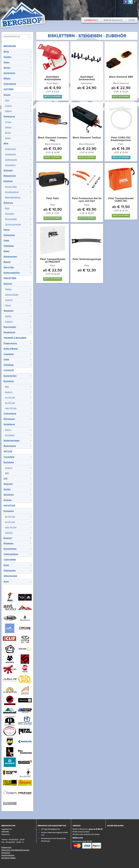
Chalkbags (9, 246)
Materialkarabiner (13, 197)
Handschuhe (9, 73)
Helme (7, 230)
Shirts (6, 52)
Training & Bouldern (15, 338)
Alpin (7, 100)
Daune (8, 430)
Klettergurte (9, 116)
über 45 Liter (11, 408)
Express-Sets (11, 187)
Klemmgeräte (11, 219)
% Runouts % (91, 20)
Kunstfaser (10, 435)
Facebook (126, 2)
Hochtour (9, 506)
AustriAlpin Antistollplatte (53, 78)
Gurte (6, 565)
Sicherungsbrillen (12, 273)
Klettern (8, 89)
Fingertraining (10, 343)
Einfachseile (10, 149)
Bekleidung (10, 46)
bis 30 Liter (10, 398)
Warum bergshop (113, 20)
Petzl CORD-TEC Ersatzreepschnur (121, 139)
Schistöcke (9, 495)
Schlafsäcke (9, 424)
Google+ (135, 2)
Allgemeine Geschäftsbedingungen (15, 850)
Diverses (8, 500)
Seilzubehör (10, 165)
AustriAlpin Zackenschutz (87, 78)
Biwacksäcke (10, 446)
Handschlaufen (12, 295)
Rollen (7, 251)
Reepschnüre (10, 176)
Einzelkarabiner (12, 192)
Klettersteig (9, 235)
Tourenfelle (9, 457)
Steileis (8, 289)
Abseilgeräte (10, 571)
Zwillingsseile (11, 160)
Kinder (8, 138)
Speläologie (10, 576)
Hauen (8, 305)
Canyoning (10, 560)
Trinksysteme (10, 414)
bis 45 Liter (10, 403)
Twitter (131, 2)
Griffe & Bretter (11, 349)
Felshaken (10, 214)
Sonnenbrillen (10, 376)
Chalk (6, 240)
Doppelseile (10, 154)
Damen (8, 127)
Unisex (8, 122)
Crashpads (9, 354)
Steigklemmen (10, 257)
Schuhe (7, 95)
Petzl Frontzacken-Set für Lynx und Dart (87, 200)
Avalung (9, 392)
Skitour (8, 451)
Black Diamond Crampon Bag (53, 139)
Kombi (8, 133)
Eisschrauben (10, 327)
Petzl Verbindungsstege (87, 259)
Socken (7, 68)
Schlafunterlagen (12, 441)
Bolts (7, 208)
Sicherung (8, 203)
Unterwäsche (10, 84)
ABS (7, 387)
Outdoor (9, 370)
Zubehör (9, 300)
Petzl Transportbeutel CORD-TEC (121, 200)
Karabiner (8, 181)
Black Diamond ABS (121, 77)
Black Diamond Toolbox (87, 138)
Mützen (7, 78)
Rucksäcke (9, 381)
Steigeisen (9, 311)
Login (132, 20)
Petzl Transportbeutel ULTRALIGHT (53, 261)
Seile (6, 143)
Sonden (7, 489)
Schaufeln (8, 484)
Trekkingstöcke (11, 554)
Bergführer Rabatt (8, 858)
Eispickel (8, 284)
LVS (5, 479)
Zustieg (8, 106)
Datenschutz (6, 847)
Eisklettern (10, 278)
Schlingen (8, 170)
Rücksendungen (8, 855)
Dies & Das (9, 267)
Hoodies (7, 57)
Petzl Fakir (53, 199)
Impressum (6, 853)
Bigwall (7, 262)
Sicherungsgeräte (13, 224)
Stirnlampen (9, 419)
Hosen (7, 62)
